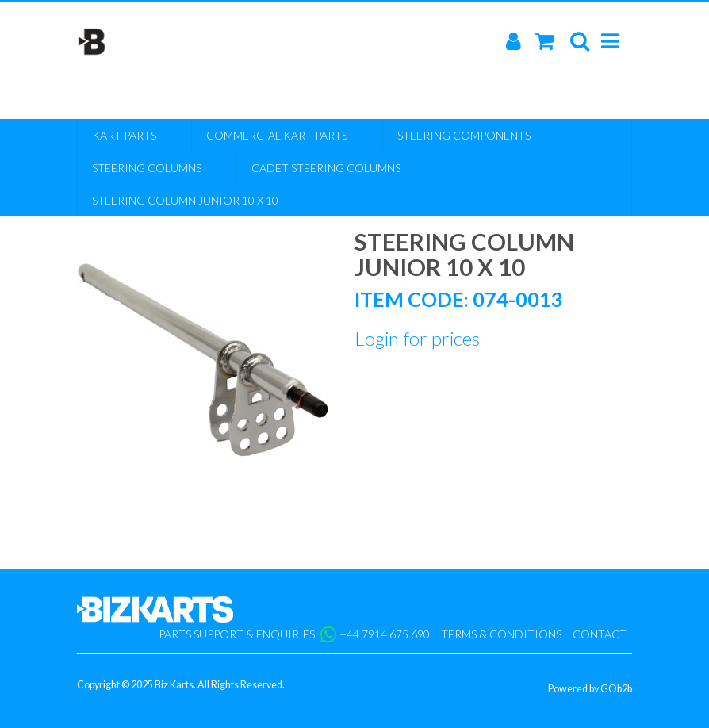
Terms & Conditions (501, 634)
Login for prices (417, 338)
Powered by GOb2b (590, 689)
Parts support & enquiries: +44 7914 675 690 (294, 634)
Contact (600, 634)
